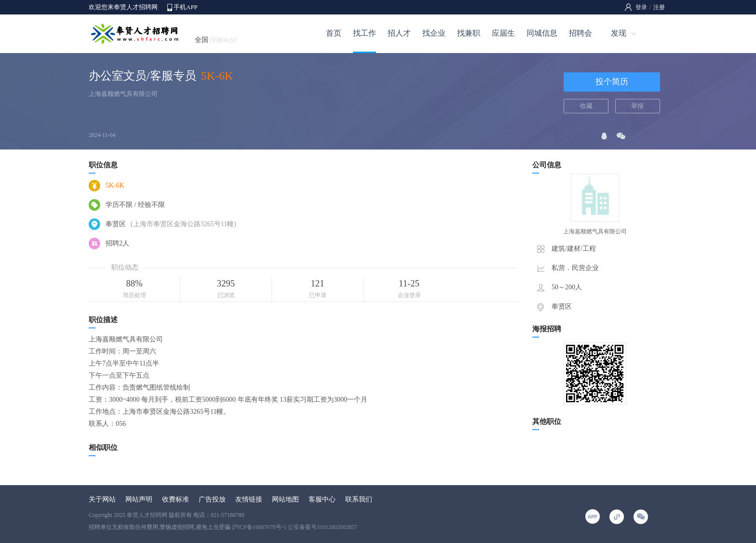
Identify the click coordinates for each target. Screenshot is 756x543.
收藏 (586, 106)
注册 (659, 7)
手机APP (186, 7)
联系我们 (359, 499)
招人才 (399, 33)
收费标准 (175, 499)
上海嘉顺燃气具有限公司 (123, 94)
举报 (637, 106)
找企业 (434, 33)
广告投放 (212, 499)
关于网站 (102, 499)
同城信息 (542, 33)
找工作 (364, 33)
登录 (641, 7)
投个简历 (612, 82)
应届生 (503, 33)
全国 (216, 40)
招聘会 (580, 33)
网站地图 (285, 499)
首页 (334, 33)
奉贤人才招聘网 (147, 515)
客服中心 (322, 499)
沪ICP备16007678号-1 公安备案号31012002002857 (295, 527)
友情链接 (249, 499)
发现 (619, 33)
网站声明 (139, 499)
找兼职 (469, 33)
